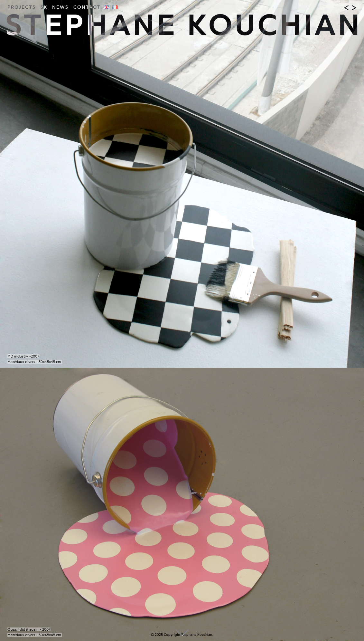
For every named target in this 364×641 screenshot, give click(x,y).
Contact (87, 7)
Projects (22, 7)
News (60, 7)
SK (44, 7)
